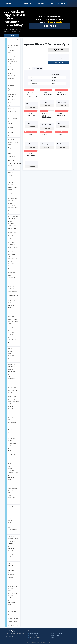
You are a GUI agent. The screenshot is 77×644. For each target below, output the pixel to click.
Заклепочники (12, 179)
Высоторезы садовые (12, 123)
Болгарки (11, 85)
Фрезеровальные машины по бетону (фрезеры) (13, 571)
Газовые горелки (11, 128)
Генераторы (12, 139)
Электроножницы (13, 622)
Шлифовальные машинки (13, 582)
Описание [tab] (28, 69)
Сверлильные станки (12, 444)
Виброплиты (12, 108)
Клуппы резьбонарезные (13, 212)
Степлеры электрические (13, 484)
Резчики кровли (11, 418)
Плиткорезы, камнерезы (12, 370)
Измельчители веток (12, 189)
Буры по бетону (11, 90)
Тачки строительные (12, 502)
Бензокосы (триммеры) (12, 74)
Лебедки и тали (13, 239)
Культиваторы (12, 232)
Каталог (32, 4)
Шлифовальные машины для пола (13, 588)
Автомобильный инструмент (13, 41)
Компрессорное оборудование (13, 217)
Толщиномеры (13, 533)
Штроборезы (12, 611)
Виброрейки (12, 112)
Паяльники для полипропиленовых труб (14, 322)
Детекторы (12, 160)
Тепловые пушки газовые (13, 514)
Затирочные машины (12, 183)
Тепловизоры (12, 510)
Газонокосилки (13, 132)
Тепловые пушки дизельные (11, 520)
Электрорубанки (13, 625)
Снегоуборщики (13, 463)
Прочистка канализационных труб (14, 401)
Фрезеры (11, 578)
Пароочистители (13, 316)
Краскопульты (12, 229)
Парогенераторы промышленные (13, 312)
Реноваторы (12, 426)
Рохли (10, 429)
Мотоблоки (12, 269)
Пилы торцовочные (12, 339)
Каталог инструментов (56, 633)
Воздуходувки (13, 118)
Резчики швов (12, 423)
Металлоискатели (14, 248)
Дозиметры (12, 169)
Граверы (11, 153)
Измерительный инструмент (13, 194)
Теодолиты (12, 506)
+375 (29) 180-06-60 (34, 633)
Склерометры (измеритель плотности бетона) (12, 457)
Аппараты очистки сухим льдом (13, 61)
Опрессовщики (13, 292)
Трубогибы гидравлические (13, 537)
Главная (26, 4)
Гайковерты (12, 136)
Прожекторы (12, 396)
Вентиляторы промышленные (13, 95)
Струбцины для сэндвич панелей (13, 490)
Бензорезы (11, 82)
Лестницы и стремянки (12, 243)
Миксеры (11, 251)
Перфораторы (13, 327)
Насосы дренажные (12, 277)
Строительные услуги (42, 4)
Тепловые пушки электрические (13, 527)
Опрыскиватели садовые (13, 296)
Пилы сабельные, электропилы (12, 332)
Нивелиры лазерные (11, 282)
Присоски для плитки (13, 392)
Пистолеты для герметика (13, 360)
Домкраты (11, 172)
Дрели (10, 176)
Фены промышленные (13, 564)
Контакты (64, 4)
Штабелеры (12, 608)
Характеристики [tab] (37, 69)
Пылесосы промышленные (13, 413)
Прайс (57, 4)
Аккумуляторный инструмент (13, 46)
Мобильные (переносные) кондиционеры (13, 256)
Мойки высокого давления (11, 264)
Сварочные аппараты (12, 434)
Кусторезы (11, 236)
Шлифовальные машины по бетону (13, 603)
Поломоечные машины (12, 383)
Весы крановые (13, 99)
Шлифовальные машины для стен (13, 595)
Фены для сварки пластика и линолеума (12, 557)
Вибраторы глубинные (12, 104)
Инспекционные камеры (13, 199)
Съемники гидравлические (13, 497)
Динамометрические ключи (14, 164)
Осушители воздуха (12, 301)
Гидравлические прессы (13, 149)
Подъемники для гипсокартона (12, 377)
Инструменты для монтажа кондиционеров (13, 206)
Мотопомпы (12, 272)
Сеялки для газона (12, 450)
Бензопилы (12, 79)
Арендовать (59, 63)
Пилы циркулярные (12, 344)
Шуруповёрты (13, 615)
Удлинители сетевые (12, 542)
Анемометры (12, 56)
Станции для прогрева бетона (12, 478)
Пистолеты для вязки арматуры (13, 354)
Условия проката (55, 635)
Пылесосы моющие (11, 408)
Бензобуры (12, 70)
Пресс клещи (12, 387)
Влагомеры (12, 115)
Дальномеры (12, 157)
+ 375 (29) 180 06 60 (50, 17)
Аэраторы (11, 67)
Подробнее (32, 107)
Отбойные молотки (11, 307)
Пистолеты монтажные (12, 365)
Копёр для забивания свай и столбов (13, 223)
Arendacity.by (11, 4)
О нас (52, 4)
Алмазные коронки (11, 52)
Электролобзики (13, 618)
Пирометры (12, 348)
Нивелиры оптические (12, 287)
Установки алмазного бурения (11, 549)
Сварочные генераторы (12, 439)
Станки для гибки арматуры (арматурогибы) (13, 470)
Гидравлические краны (13, 144)
